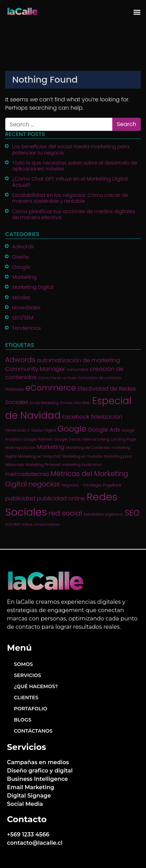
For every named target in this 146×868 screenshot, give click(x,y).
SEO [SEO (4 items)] (132, 513)
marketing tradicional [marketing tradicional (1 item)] (82, 465)
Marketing (24, 277)
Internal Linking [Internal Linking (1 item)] (96, 439)
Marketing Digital (33, 287)
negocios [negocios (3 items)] (44, 484)
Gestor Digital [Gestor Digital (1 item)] (44, 430)
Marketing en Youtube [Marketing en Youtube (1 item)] (82, 456)
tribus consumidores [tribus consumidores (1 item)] (41, 524)
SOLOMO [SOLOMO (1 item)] (13, 524)
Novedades (26, 308)
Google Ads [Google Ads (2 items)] (104, 430)
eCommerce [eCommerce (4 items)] (51, 388)
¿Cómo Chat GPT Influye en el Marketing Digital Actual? (70, 182)
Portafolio (31, 709)
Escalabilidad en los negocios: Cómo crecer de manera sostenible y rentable (70, 198)
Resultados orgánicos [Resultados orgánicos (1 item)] (103, 514)
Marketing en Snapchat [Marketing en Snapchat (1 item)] (39, 456)
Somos (23, 664)
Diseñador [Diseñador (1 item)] (15, 389)
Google (21, 267)
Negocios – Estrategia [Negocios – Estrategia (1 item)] (82, 485)
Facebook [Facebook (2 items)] (76, 417)
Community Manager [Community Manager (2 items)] (35, 369)
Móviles (21, 298)
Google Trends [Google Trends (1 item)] (68, 439)
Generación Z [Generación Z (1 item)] (17, 430)
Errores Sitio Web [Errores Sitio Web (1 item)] (75, 403)
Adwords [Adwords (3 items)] (20, 360)
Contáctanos (33, 731)
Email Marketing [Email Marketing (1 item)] (44, 403)
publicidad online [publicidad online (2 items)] (61, 498)
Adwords (23, 247)
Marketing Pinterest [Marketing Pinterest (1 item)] (43, 465)
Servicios (27, 675)
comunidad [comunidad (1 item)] (78, 370)
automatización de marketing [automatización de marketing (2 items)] (78, 360)
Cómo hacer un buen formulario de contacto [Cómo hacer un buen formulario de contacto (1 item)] (80, 378)
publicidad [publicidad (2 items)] (20, 498)
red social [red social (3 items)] (65, 513)
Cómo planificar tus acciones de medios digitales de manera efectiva (74, 214)
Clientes (26, 698)
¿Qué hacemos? (36, 686)
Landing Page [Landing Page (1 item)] (123, 439)
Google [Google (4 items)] (72, 429)
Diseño (21, 257)
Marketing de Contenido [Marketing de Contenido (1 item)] (88, 448)
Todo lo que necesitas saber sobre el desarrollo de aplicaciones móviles (75, 166)
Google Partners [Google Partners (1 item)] (38, 439)
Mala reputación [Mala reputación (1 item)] (20, 448)
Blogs (23, 720)
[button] (137, 12)
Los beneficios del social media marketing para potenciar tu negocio (71, 149)
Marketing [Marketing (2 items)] (51, 447)
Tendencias (27, 328)
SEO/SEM (23, 318)
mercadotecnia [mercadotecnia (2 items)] (27, 474)
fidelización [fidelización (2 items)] (107, 417)
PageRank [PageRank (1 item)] (112, 485)
